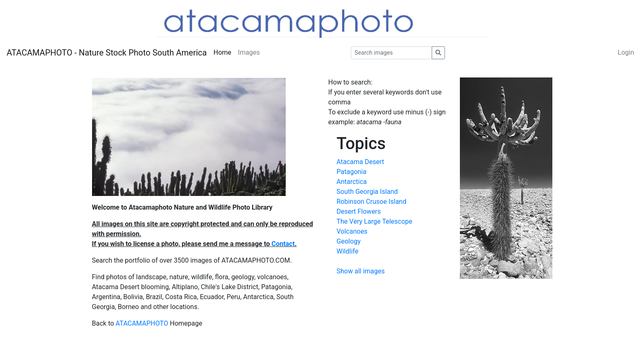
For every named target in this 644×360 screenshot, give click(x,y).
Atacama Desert (361, 162)
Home (222, 52)
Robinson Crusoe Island (372, 202)
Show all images (361, 271)
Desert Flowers (359, 211)
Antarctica (352, 182)
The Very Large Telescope (375, 221)
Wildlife (348, 251)
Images (249, 52)
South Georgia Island (367, 192)
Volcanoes (352, 231)
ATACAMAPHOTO (142, 323)
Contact (283, 244)
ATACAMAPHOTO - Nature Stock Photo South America (107, 53)
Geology (349, 241)
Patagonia (352, 172)
